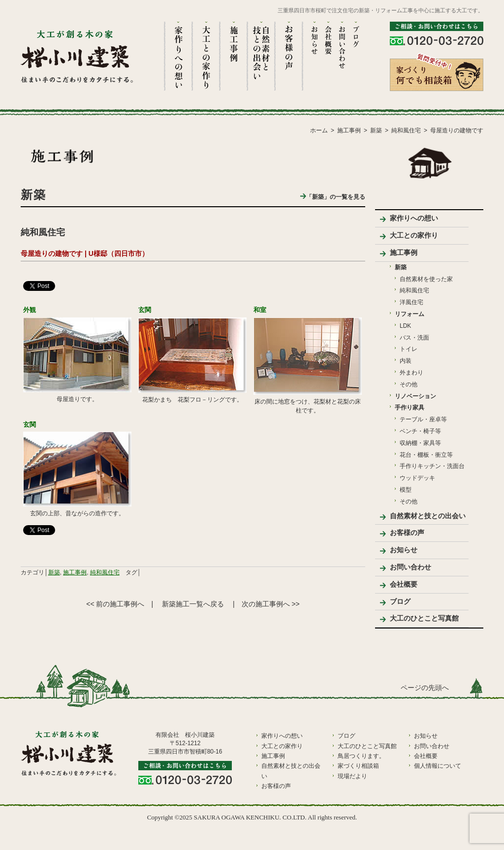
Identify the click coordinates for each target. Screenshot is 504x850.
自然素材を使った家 (426, 279)
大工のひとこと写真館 (424, 618)
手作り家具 (409, 408)
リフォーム (409, 314)
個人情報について (438, 766)
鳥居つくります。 (361, 756)
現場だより (352, 776)
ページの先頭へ (425, 688)
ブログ (400, 601)
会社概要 (404, 584)
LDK (405, 326)
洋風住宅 (411, 302)
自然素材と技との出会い (428, 516)
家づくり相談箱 (358, 766)
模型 (406, 490)
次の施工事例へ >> (271, 604)
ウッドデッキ (417, 478)
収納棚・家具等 (420, 443)
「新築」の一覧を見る (333, 197)
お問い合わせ (410, 567)
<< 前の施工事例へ (115, 604)
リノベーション (415, 396)
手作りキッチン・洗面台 (432, 466)
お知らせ (404, 550)
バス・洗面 (414, 338)
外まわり (411, 373)
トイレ (409, 349)
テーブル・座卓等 (423, 419)
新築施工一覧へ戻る (193, 604)
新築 (54, 572)
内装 (406, 361)
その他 (409, 384)
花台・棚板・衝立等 (426, 455)
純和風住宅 (105, 572)
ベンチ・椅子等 (420, 431)
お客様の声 (407, 533)
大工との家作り (414, 235)
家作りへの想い (414, 218)
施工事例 (75, 572)
